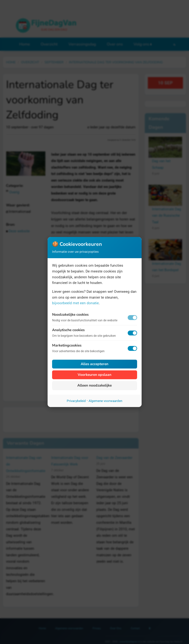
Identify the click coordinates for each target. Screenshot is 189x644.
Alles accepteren (94, 364)
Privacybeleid (76, 401)
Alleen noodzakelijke (94, 385)
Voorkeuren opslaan (94, 375)
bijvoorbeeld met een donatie (75, 303)
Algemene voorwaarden (105, 401)
